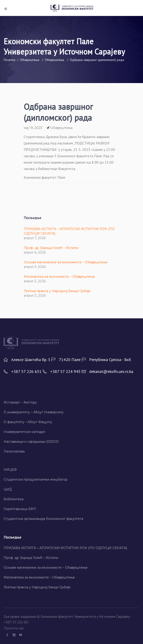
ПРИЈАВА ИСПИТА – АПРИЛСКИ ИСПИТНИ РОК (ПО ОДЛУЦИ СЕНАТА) (65, 548)
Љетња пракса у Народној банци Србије (57, 291)
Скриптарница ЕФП (20, 509)
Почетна (9, 60)
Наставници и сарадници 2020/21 (31, 442)
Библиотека (14, 499)
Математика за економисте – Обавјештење (59, 277)
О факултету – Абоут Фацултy (28, 422)
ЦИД (8, 489)
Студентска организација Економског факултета (43, 519)
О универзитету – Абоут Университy (34, 412)
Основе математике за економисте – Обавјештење (66, 262)
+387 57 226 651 (17, 622)
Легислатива (14, 451)
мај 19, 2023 (33, 128)
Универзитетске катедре (24, 432)
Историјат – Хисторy (20, 402)
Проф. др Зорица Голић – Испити (51, 248)
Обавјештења (30, 60)
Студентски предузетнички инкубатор (36, 479)
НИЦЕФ (10, 470)
